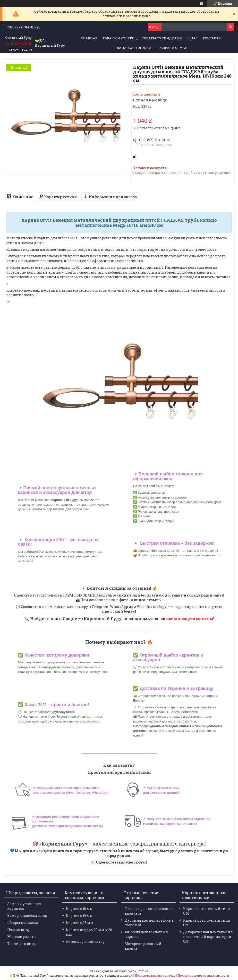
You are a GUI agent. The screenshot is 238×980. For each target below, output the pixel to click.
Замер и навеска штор (27, 915)
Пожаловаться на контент (155, 975)
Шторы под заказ (23, 922)
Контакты (212, 38)
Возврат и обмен (172, 48)
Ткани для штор (22, 944)
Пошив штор (19, 930)
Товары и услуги (119, 38)
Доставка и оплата (133, 48)
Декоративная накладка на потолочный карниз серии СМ (208, 937)
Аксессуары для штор (85, 941)
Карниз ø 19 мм (79, 916)
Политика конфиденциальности (203, 975)
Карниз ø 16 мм (79, 909)
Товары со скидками (162, 38)
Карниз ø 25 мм (80, 923)
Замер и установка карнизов (24, 906)
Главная (89, 38)
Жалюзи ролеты (22, 937)
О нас (193, 38)
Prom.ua (142, 971)
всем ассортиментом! (190, 619)
